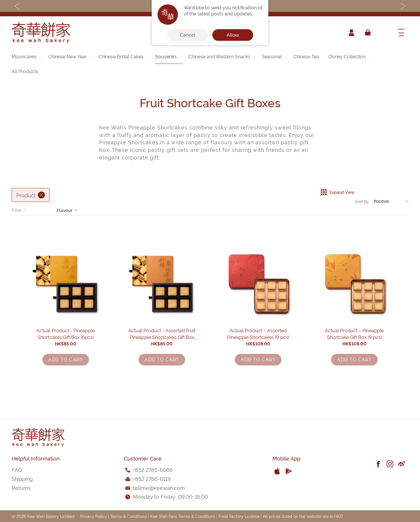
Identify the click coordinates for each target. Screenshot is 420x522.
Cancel (188, 35)
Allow (233, 35)
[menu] (210, 64)
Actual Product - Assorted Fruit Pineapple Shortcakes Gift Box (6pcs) (162, 355)
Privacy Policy (94, 516)
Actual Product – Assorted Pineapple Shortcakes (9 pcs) (258, 355)
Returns (21, 487)
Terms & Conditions (129, 516)
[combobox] (384, 33)
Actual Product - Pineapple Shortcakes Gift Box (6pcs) (66, 355)
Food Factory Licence (239, 516)
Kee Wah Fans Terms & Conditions (183, 516)
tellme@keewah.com (159, 487)
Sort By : (363, 203)
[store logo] (41, 33)
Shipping (22, 478)
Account (351, 33)
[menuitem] (27, 56)
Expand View (338, 190)
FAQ (17, 469)
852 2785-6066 (154, 469)
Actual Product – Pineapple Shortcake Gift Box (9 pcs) (355, 355)
